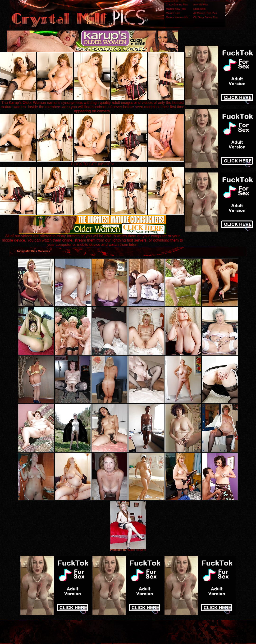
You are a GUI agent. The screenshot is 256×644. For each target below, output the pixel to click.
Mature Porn (173, 13)
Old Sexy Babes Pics (205, 17)
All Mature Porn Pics (205, 13)
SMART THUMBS (136, 550)
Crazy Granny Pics (177, 4)
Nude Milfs (199, 9)
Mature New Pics (176, 9)
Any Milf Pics (201, 4)
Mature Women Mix (177, 17)
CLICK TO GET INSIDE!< (92, 164)
